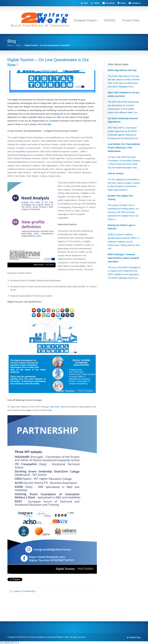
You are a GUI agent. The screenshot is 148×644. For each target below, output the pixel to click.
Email (123, 3)
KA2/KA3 (110, 20)
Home (46, 20)
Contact (62, 20)
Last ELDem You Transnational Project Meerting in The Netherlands (124, 148)
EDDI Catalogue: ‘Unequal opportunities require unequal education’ (123, 258)
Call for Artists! (116, 173)
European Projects (86, 20)
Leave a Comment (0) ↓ (25, 591)
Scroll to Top (135, 637)
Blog (18, 45)
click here (55, 407)
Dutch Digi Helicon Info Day (122, 70)
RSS (86, 3)
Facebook (110, 3)
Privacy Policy (131, 20)
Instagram (136, 3)
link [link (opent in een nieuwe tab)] (49, 124)
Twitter (97, 3)
